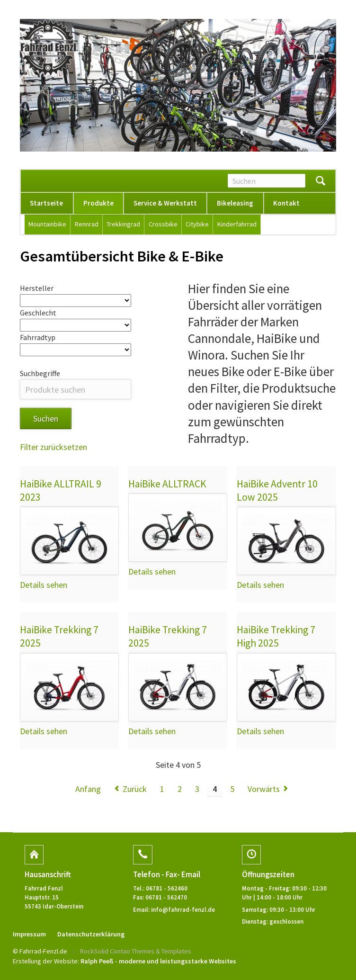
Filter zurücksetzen (53, 447)
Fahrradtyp (38, 338)
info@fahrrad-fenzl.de (183, 910)
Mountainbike (47, 224)
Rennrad (87, 224)
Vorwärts (264, 789)
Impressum (29, 935)
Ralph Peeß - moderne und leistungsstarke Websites (158, 962)
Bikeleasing (235, 203)
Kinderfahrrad (237, 224)
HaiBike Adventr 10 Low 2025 (277, 491)
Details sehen (44, 586)
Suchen (320, 181)
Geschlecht (38, 313)
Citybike (197, 224)
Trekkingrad (123, 224)
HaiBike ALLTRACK (167, 484)
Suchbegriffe (40, 374)
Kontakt (286, 203)
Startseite (46, 203)
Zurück (135, 789)
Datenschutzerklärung (91, 935)
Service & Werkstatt (165, 203)
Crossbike (163, 224)
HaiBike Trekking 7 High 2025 (276, 637)
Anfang (88, 789)
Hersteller (37, 288)
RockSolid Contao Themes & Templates (136, 952)
